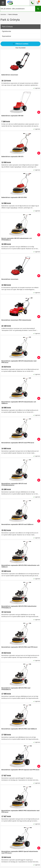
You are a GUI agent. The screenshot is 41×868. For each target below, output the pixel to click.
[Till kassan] (38, 3)
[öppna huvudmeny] (3, 3)
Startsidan (3, 14)
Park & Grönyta (13, 14)
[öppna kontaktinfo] (32, 3)
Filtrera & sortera (21, 44)
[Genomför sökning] (38, 9)
